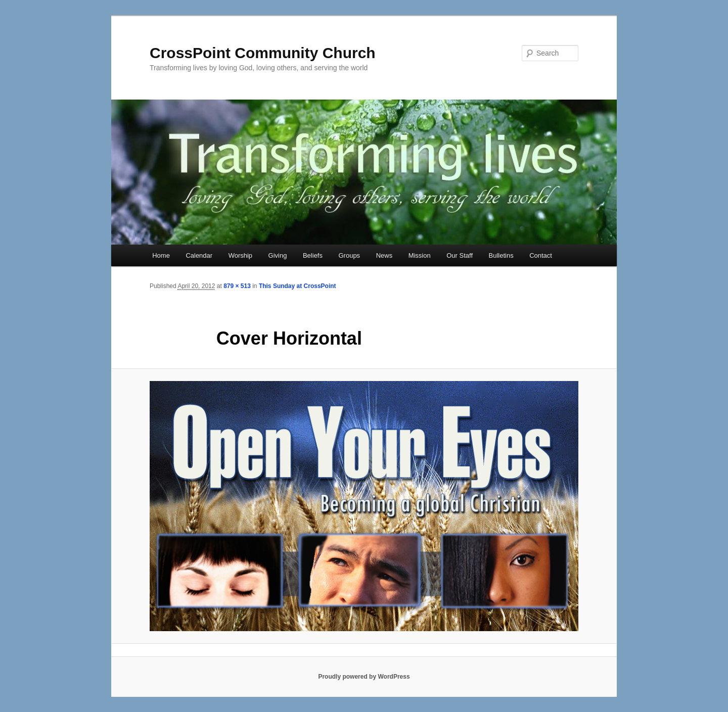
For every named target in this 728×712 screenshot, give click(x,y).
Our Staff (460, 255)
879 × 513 (237, 286)
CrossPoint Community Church (263, 53)
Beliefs (313, 255)
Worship (240, 255)
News (384, 255)
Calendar (199, 255)
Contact (541, 255)
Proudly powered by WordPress (364, 677)
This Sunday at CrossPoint (298, 286)
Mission (420, 255)
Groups (349, 255)
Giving (278, 255)
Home (161, 255)
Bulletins (501, 255)
